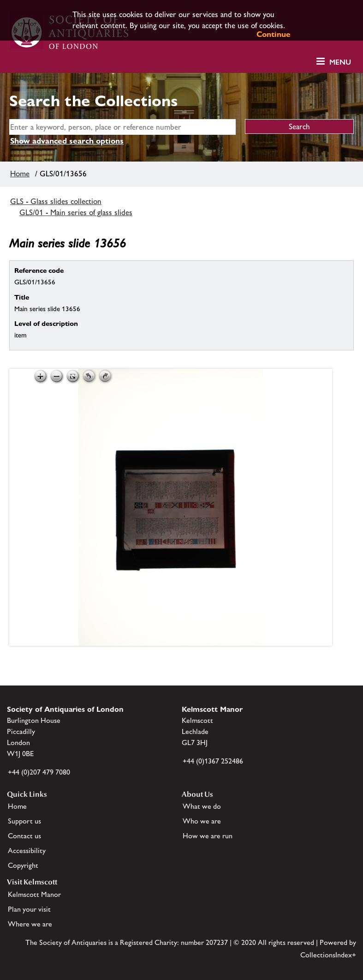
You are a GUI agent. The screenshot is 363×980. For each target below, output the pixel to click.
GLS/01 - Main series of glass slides (76, 212)
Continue (274, 34)
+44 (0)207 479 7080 (39, 772)
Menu (340, 62)
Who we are (202, 821)
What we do (202, 806)
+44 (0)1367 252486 (213, 761)
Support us (24, 821)
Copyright (23, 865)
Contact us (24, 836)
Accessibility (27, 851)
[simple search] (122, 127)
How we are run (208, 836)
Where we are (30, 924)
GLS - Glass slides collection (56, 201)
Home (20, 174)
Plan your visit (29, 909)
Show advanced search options (67, 141)
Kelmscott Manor (34, 894)
